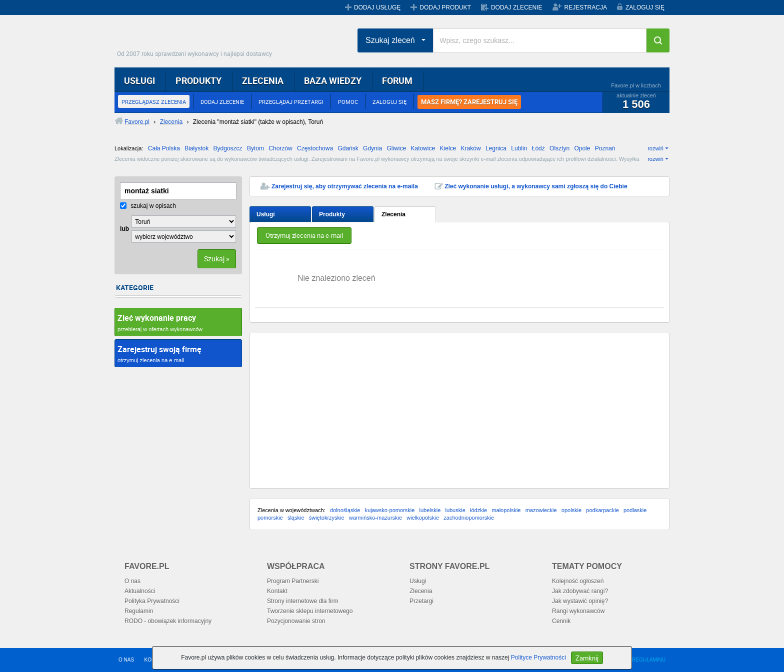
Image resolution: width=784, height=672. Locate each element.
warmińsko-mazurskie (375, 518)
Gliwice (396, 148)
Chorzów (280, 148)
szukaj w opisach (148, 206)
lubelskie (430, 510)
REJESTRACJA (586, 7)
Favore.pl (197, 37)
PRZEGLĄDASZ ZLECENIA (154, 102)
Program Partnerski (293, 581)
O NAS (126, 660)
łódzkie (478, 510)
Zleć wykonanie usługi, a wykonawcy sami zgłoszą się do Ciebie (536, 186)
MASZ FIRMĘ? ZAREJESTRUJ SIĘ (469, 102)
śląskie (296, 518)
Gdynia (372, 148)
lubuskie (455, 510)
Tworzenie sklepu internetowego (310, 611)
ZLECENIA (263, 80)
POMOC (348, 102)
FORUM (397, 80)
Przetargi (421, 601)
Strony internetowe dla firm (303, 601)
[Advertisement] (459, 411)
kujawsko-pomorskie (390, 510)
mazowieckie (541, 510)
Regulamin (139, 611)
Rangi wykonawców (578, 611)
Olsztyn (559, 148)
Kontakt (277, 591)
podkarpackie (602, 510)
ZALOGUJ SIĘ (645, 7)
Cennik (561, 621)
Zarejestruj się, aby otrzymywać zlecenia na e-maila (345, 186)
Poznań (605, 148)
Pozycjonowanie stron (296, 621)
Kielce (448, 148)
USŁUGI (139, 80)
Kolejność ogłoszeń (578, 581)
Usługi (266, 214)
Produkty (332, 214)
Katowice (423, 148)
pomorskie (270, 518)
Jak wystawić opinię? (580, 601)
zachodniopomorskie (469, 518)
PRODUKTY (198, 80)
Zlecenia (393, 214)
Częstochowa (315, 148)
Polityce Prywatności (538, 658)
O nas (132, 581)
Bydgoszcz (228, 148)
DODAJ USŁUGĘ (377, 7)
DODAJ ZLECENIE (517, 7)
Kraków (471, 148)
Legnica (496, 148)
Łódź (538, 148)
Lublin (519, 148)
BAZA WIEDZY (333, 80)
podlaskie (635, 510)
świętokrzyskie (327, 518)
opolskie (571, 510)
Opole (582, 148)
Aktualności (140, 591)
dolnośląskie (345, 510)
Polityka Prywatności (152, 601)
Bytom (255, 148)
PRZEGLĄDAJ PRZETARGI (291, 102)
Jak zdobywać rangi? (580, 591)
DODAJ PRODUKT (445, 7)
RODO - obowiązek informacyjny (168, 621)
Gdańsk (348, 148)
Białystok (196, 148)
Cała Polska (164, 148)
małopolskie (506, 510)
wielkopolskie (423, 518)
